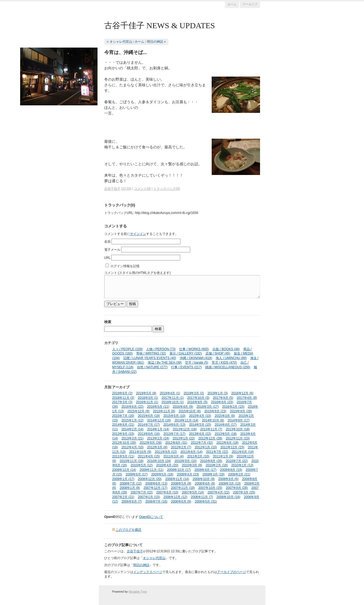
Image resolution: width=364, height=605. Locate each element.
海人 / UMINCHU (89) (231, 358)
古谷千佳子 (112, 189)
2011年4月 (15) (149, 456)
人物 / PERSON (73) (161, 349)
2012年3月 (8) (157, 447)
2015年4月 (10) (200, 416)
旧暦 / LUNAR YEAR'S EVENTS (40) (150, 358)
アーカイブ (250, 4)
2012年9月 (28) (151, 443)
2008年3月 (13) (230, 484)
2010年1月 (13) (242, 465)
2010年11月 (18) (132, 461)
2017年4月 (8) (247, 398)
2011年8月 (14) (192, 452)
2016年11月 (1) (147, 402)
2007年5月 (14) (193, 492)
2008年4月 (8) (205, 484)
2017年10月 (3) (198, 398)
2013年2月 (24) (158, 438)
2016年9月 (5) (197, 402)
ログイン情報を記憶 (125, 266)
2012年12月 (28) (210, 438)
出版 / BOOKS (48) (226, 349)
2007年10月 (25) (210, 488)
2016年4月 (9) (183, 407)
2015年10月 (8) (190, 411)
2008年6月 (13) (156, 484)
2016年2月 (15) (233, 407)
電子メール (112, 250)
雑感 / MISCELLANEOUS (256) (228, 367)
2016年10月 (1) (173, 402)
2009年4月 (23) (188, 474)
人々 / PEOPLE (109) (127, 349)
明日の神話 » (156, 42)
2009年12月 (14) (124, 470)
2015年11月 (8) (164, 411)
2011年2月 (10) (198, 456)
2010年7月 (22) (237, 461)
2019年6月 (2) (122, 393)
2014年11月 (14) (187, 420)
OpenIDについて (151, 517)
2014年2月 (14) (132, 429)
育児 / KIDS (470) (224, 363)
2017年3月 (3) (122, 402)
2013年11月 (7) (211, 429)
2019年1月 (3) (217, 393)
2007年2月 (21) (123, 497)
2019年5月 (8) (146, 393)
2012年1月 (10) (206, 447)
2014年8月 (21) (123, 425)
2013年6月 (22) (200, 434)
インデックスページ (148, 572)
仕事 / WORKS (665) (194, 349)
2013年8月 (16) (149, 434)
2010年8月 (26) (211, 461)
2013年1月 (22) (184, 438)
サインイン (138, 234)
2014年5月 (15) (200, 425)
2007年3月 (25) (244, 492)
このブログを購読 (128, 530)
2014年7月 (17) (149, 425)
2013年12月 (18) (185, 429)
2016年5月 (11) (158, 407)
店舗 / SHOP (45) (218, 353)
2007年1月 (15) (149, 497)
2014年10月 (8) (213, 420)
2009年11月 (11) (152, 470)
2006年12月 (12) (175, 497)
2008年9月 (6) (228, 479)
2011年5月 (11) (123, 456)
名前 (107, 242)
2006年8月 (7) (131, 502)
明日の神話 (141, 565)
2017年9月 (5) (223, 398)
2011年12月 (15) (232, 447)
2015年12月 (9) (138, 411)
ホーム (232, 4)
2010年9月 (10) (186, 461)
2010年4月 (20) (167, 465)
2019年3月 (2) (194, 393)
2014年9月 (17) (239, 420)
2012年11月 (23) (238, 438)
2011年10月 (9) (140, 452)
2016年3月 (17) (208, 407)
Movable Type (138, 592)
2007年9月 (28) (237, 488)
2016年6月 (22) (132, 407)
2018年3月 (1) (148, 398)
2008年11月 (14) (177, 479)
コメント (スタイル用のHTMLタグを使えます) (138, 273)
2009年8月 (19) (231, 470)
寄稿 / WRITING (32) (151, 353)
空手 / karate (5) (197, 363)
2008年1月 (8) (130, 488)
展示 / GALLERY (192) (186, 353)
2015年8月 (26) (241, 411)
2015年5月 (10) (174, 416)
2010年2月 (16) (217, 465)
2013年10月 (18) (238, 429)
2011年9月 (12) (166, 452)
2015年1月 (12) (132, 420)
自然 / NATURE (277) (152, 367)
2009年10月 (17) (179, 470)
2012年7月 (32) (202, 443)
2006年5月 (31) (206, 502)
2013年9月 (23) (123, 434)
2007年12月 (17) (155, 488)
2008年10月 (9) (204, 479)
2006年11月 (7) (202, 497)
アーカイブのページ (232, 572)
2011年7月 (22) (217, 452)
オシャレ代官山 (154, 558)
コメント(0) (143, 189)
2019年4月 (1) (170, 393)
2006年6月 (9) (181, 502)
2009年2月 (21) (239, 474)
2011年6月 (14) (243, 452)
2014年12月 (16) (159, 420)
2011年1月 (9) (223, 456)
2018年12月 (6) (242, 393)
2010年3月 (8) (192, 465)
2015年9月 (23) (215, 411)
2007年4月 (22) (218, 492)
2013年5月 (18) (226, 434)
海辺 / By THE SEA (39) (165, 363)
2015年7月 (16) (123, 416)
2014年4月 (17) (226, 425)
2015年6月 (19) (149, 416)
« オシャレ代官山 (120, 42)
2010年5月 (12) (142, 465)
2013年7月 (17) (174, 434)
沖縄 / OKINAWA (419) (196, 358)
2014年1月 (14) (158, 429)
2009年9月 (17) (206, 470)
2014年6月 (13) (174, 425)
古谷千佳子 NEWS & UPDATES (160, 25)
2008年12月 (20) (150, 479)
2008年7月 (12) (131, 484)
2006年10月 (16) (228, 497)
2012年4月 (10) (132, 447)
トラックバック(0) (167, 189)
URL (107, 258)
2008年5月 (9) (181, 484)
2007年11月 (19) (183, 488)
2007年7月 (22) (142, 492)
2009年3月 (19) (214, 474)
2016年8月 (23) (222, 402)
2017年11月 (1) (173, 398)
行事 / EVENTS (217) (186, 367)
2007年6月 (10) (167, 492)
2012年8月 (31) (176, 443)
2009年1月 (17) (123, 479)
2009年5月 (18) (162, 474)
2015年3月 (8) (225, 416)
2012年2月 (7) (181, 447)
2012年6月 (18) (228, 443)
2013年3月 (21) (132, 438)
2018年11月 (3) (123, 398)
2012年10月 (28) (124, 443)
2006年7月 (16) (156, 502)
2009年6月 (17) (137, 474)
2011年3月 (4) (173, 456)
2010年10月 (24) (159, 461)
